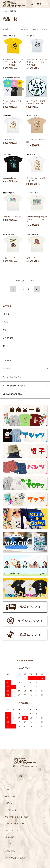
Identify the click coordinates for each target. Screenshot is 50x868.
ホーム (5, 11)
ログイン (9, 844)
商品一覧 (13, 11)
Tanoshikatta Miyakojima (13, 217)
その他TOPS (8, 338)
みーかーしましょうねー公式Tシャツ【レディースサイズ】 (37, 62)
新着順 (45, 29)
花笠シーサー (32, 258)
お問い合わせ (11, 851)
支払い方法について (14, 803)
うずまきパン (8, 139)
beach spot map (9, 178)
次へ (37, 289)
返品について (11, 810)
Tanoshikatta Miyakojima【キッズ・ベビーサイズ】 (37, 219)
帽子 (5, 330)
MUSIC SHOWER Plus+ (13, 394)
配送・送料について (14, 796)
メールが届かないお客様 (16, 858)
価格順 (36, 29)
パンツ (5, 322)
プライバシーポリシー (15, 824)
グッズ (5, 346)
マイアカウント (12, 830)
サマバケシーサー (10, 258)
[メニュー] (46, 4)
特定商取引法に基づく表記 (17, 817)
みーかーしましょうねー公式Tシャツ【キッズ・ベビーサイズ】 (13, 62)
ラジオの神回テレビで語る (14, 386)
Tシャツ (6, 314)
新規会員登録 (11, 837)
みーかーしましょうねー (13, 377)
